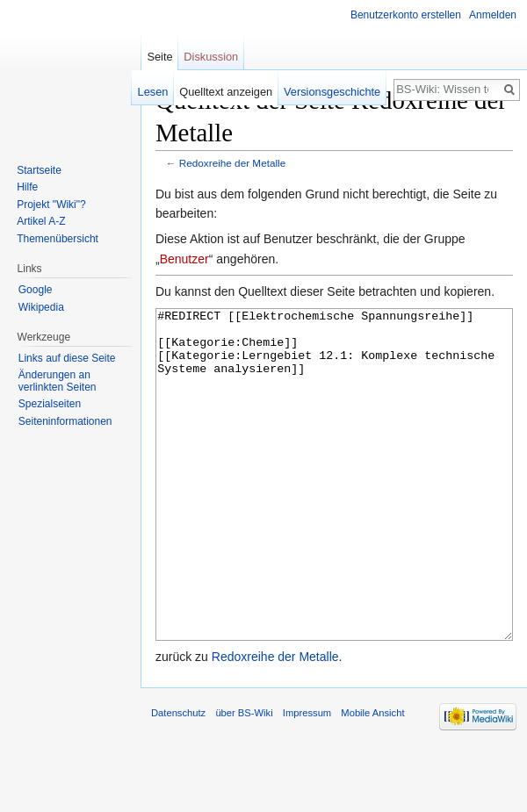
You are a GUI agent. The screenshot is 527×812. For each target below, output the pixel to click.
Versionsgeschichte (332, 92)
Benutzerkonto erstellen (406, 15)
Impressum (307, 779)
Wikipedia (41, 307)
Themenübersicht (58, 239)
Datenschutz (178, 779)
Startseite (39, 170)
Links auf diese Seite (67, 358)
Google (36, 290)
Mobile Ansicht (372, 779)
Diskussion (211, 57)
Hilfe (27, 187)
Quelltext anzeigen (226, 92)
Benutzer (184, 259)
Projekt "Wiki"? (51, 205)
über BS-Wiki (244, 779)
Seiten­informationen (65, 421)
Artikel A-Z (41, 221)
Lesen (153, 92)
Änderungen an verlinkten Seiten (58, 381)
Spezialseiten (50, 404)
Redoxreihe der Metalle (232, 163)
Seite (159, 57)
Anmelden (493, 15)
